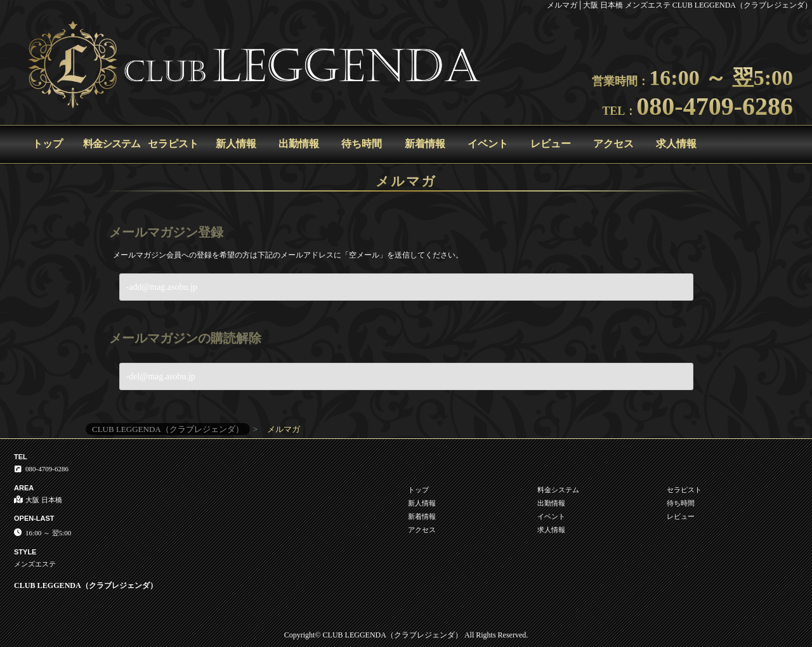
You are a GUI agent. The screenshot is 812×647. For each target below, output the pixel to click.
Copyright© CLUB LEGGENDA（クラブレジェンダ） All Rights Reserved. (406, 635)
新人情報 (236, 144)
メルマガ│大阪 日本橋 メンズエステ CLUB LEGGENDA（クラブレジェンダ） (679, 5)
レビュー (551, 144)
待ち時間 (362, 144)
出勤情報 (299, 144)
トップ (48, 144)
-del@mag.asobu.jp (161, 376)
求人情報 (676, 144)
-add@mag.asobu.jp (162, 287)
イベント (488, 144)
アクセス (613, 144)
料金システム (112, 144)
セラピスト (173, 144)
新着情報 (425, 144)
